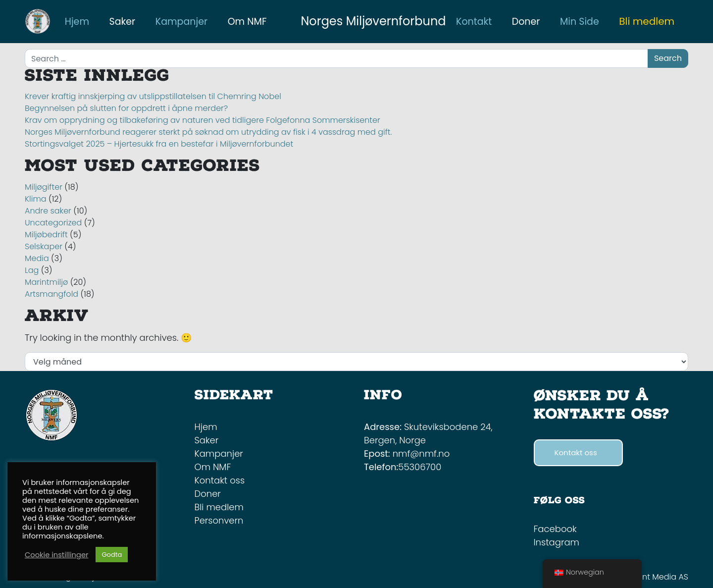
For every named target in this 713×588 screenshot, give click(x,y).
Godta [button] (112, 555)
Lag (32, 270)
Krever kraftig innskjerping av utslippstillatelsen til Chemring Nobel (154, 96)
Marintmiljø (46, 282)
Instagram (557, 542)
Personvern (219, 520)
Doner (208, 494)
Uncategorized (53, 223)
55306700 (420, 467)
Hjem (206, 427)
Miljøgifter (44, 187)
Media (37, 258)
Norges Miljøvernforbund (373, 21)
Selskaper (44, 246)
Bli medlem (647, 21)
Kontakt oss (220, 480)
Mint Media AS (661, 577)
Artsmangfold (51, 294)
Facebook (555, 529)
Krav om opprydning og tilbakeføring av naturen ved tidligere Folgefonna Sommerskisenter (203, 120)
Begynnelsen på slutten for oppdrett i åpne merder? (126, 108)
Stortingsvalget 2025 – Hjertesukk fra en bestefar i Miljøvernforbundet (159, 144)
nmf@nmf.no (421, 454)
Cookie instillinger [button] (56, 555)
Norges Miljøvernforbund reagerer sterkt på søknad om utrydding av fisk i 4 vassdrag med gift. (208, 132)
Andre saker (48, 211)
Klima (36, 199)
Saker (207, 440)
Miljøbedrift (46, 235)
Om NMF (213, 467)
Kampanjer (219, 454)
